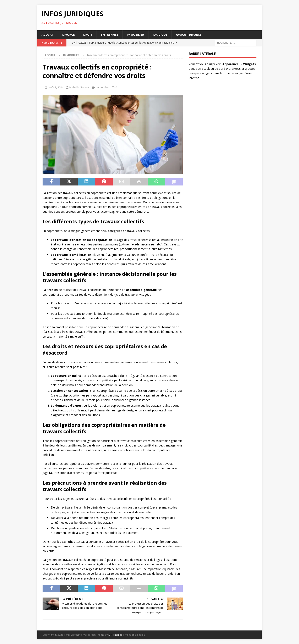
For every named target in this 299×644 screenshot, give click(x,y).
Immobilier (135, 35)
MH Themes (115, 635)
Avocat (48, 35)
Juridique (160, 35)
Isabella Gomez (79, 87)
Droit (88, 35)
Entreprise (110, 35)
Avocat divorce (189, 35)
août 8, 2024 (56, 87)
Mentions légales (135, 635)
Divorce (69, 35)
